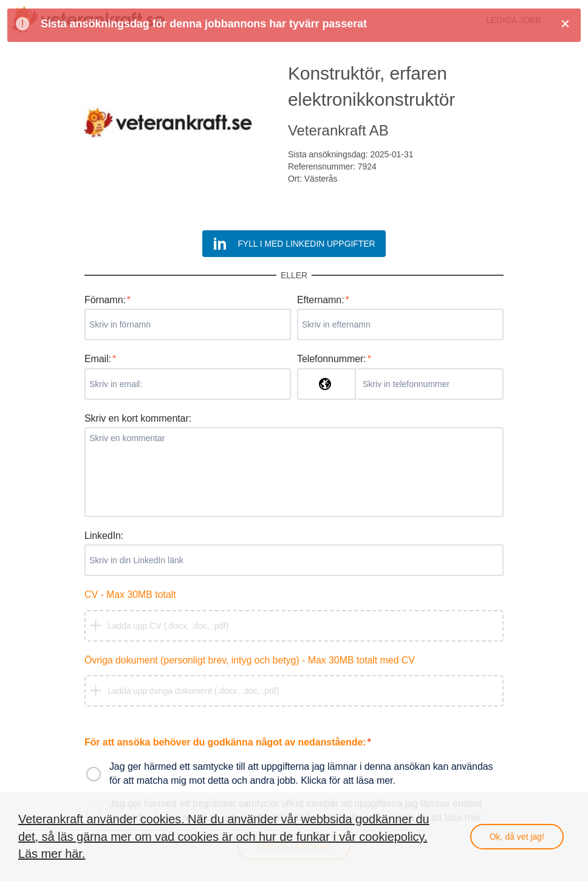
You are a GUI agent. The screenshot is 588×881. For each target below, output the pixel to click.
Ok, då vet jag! (517, 837)
